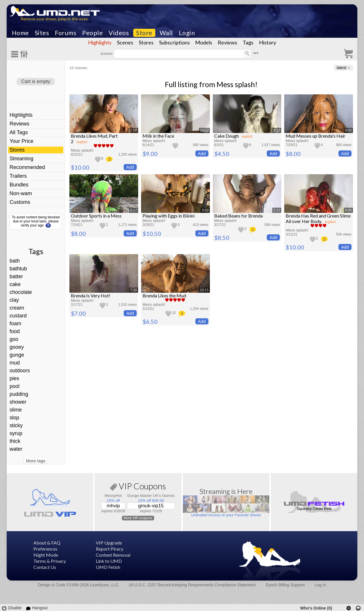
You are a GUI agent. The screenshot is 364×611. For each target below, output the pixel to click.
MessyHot (113, 496)
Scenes (125, 42)
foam (15, 324)
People (92, 33)
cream (17, 308)
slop (14, 418)
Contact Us (45, 567)
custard (18, 316)
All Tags (19, 132)
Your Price (21, 141)
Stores (146, 42)
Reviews (227, 42)
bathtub (18, 269)
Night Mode (46, 555)
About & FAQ (47, 543)
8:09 (348, 210)
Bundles (19, 185)
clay (14, 300)
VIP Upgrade (109, 543)
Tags (248, 42)
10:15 (204, 290)
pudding (19, 394)
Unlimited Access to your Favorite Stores (226, 515)
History (267, 42)
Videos (119, 33)
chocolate (21, 292)
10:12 (204, 130)
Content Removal (113, 555)
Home (20, 33)
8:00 (205, 210)
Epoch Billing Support (285, 585)
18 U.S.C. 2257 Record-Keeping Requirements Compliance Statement (192, 585)
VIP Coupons (138, 487)
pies (14, 378)
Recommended (27, 167)
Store (144, 33)
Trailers (18, 176)
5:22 (277, 210)
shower (18, 402)
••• (256, 53)
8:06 (348, 130)
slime (16, 410)
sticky (16, 425)
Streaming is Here (226, 491)
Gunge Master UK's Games (151, 496)
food (15, 331)
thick (15, 441)
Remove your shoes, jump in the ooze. (55, 19)
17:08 (133, 130)
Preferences (45, 549)
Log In (320, 585)
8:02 (134, 210)
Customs (20, 202)
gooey (17, 347)
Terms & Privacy (50, 561)
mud (15, 363)
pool (15, 386)
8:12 (277, 130)
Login (187, 33)
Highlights (100, 42)
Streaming (21, 159)
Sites (42, 33)
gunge (17, 355)
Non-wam (21, 193)
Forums (66, 33)
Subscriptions (174, 42)
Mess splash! (237, 84)
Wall (166, 33)
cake (15, 284)
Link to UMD (109, 561)
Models (204, 42)
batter (16, 276)
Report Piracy (110, 549)
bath (15, 261)
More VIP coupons (138, 518)
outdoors (20, 371)
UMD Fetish (108, 567)
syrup (16, 433)
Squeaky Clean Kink (314, 509)
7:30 (134, 290)
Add (130, 167)
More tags (36, 461)
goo (14, 339)
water (16, 449)
